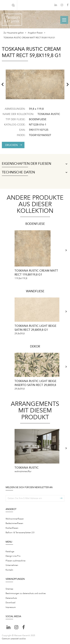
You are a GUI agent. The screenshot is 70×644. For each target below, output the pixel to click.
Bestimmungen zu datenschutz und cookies (26, 593)
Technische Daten (35, 172)
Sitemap (9, 589)
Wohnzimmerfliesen (15, 519)
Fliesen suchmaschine (15, 561)
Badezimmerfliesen (14, 523)
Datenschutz (11, 598)
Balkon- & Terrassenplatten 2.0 (20, 533)
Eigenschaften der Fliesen (35, 164)
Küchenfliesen (12, 528)
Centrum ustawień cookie (14, 639)
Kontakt (9, 570)
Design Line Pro (13, 556)
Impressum (11, 607)
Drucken (14, 145)
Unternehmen (12, 565)
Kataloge (10, 552)
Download (10, 603)
